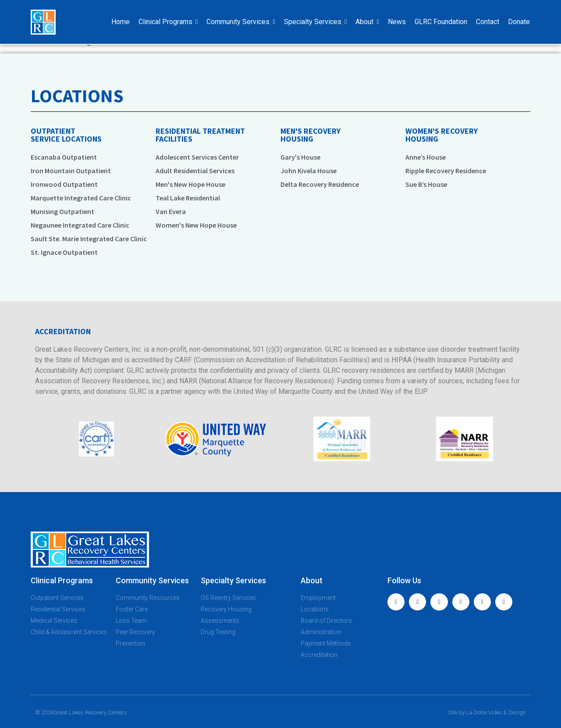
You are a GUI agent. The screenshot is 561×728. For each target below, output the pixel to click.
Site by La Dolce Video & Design (487, 712)
